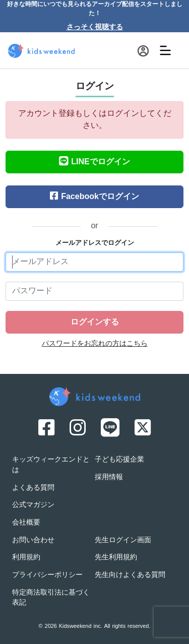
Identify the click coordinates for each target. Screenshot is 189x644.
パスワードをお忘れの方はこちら (95, 344)
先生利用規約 (116, 558)
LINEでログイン (94, 162)
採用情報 (109, 477)
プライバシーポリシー (47, 575)
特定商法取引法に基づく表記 (51, 598)
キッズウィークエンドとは (51, 465)
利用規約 (26, 558)
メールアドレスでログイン (95, 243)
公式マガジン (33, 505)
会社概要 (26, 523)
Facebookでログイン (94, 197)
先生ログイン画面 (123, 540)
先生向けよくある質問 (130, 575)
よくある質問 (33, 488)
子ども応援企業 (119, 460)
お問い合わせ (33, 540)
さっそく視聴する (95, 27)
